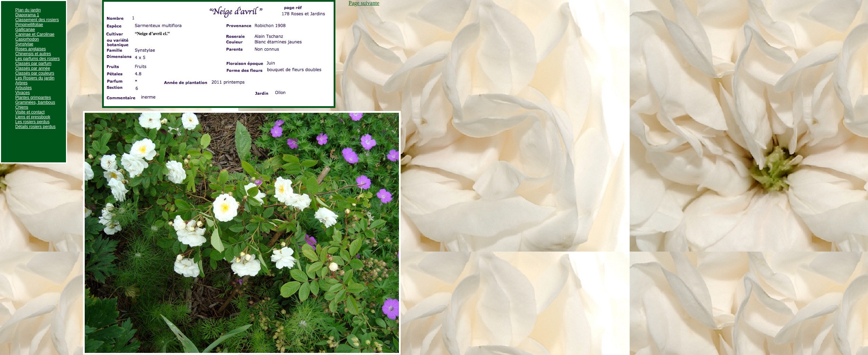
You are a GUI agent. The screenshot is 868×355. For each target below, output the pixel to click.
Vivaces (23, 93)
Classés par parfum (33, 64)
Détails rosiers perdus (35, 127)
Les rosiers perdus (32, 122)
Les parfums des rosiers (37, 59)
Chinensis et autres (33, 54)
